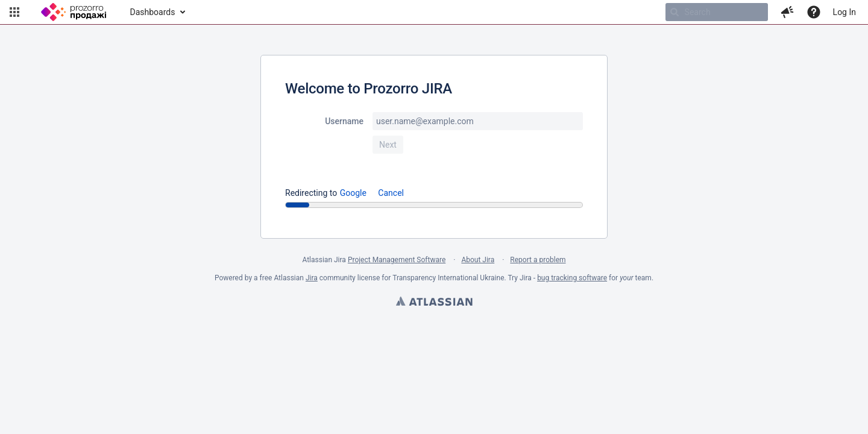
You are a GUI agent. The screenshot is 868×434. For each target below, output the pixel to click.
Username (344, 121)
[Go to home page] (74, 12)
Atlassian (434, 303)
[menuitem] (157, 12)
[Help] (814, 12)
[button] (14, 12)
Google (353, 193)
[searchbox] (717, 12)
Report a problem (538, 260)
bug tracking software (572, 278)
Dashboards (153, 12)
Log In (844, 12)
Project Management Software (397, 260)
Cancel (391, 193)
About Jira (478, 260)
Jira (312, 278)
